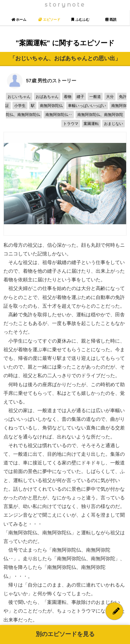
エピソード (49, 20)
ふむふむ (80, 20)
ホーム (19, 20)
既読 (111, 20)
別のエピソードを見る (65, 634)
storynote (65, 5)
